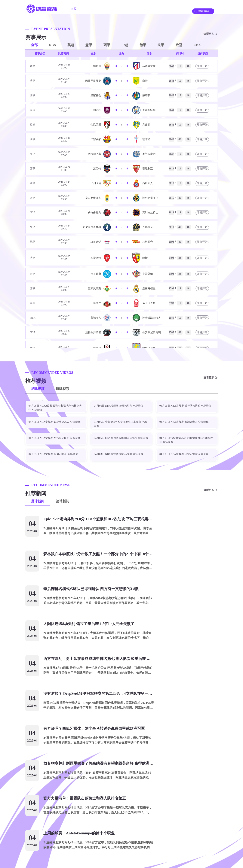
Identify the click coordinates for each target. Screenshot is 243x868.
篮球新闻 (63, 501)
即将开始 (202, 66)
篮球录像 (155, 9)
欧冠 (179, 45)
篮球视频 (63, 389)
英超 (71, 45)
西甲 (107, 45)
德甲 (143, 45)
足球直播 (92, 9)
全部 (34, 45)
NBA (53, 45)
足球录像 (134, 9)
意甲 (89, 45)
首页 (74, 9)
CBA (197, 45)
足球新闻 (38, 501)
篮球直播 (113, 9)
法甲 (161, 45)
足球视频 (38, 389)
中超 (125, 45)
